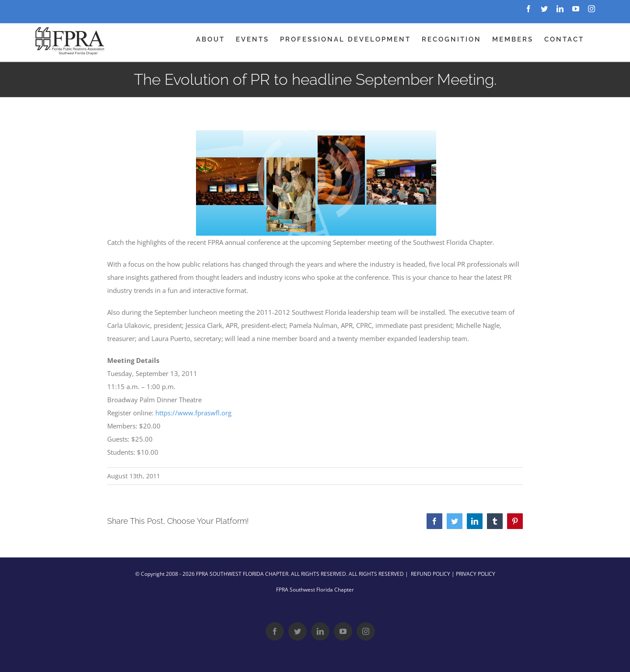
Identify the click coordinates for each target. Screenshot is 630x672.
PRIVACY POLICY (476, 574)
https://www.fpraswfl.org (193, 413)
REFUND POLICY (430, 574)
